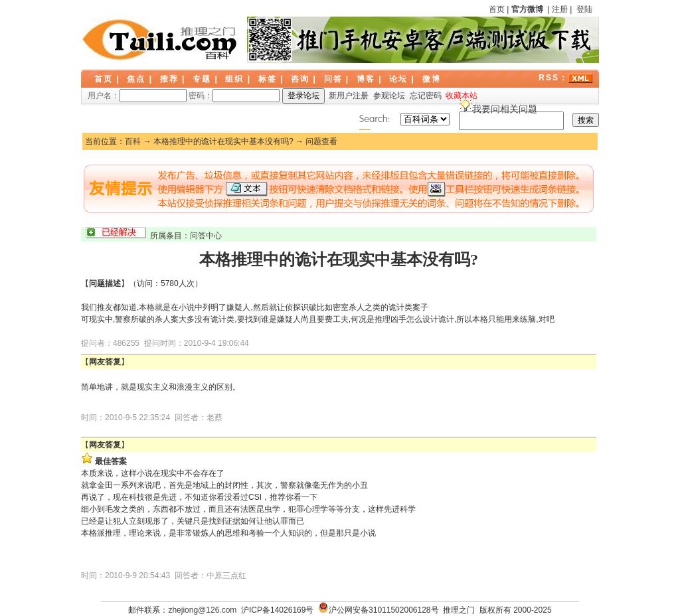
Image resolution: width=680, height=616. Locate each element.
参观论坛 (389, 96)
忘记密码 (426, 96)
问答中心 (206, 236)
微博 (432, 79)
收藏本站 (462, 96)
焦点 (136, 79)
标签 (268, 79)
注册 (560, 9)
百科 (133, 141)
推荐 (169, 79)
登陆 (584, 9)
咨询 (300, 79)
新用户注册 (349, 96)
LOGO (161, 40)
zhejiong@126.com (202, 610)
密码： (234, 96)
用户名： (137, 96)
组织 (234, 79)
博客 (366, 79)
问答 (333, 79)
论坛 (398, 79)
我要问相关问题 (505, 109)
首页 (497, 9)
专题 (202, 79)
